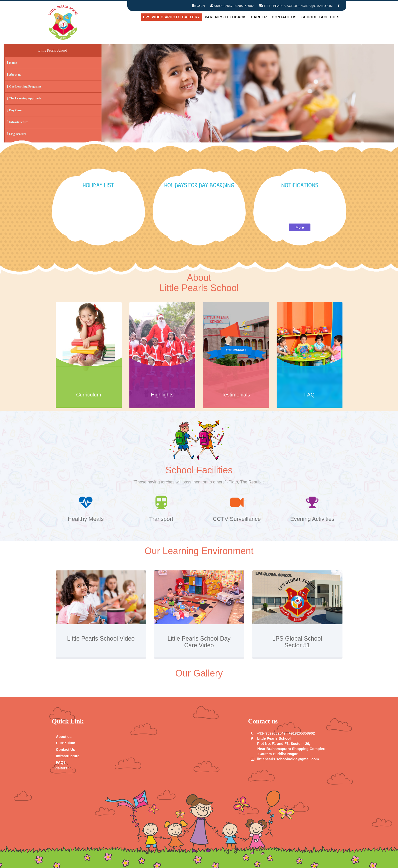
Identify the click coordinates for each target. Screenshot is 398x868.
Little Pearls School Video (101, 642)
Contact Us (284, 17)
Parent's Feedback (225, 17)
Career (259, 17)
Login (198, 6)
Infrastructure (68, 756)
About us (64, 737)
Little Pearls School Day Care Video (199, 642)
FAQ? (61, 762)
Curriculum (66, 743)
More (300, 227)
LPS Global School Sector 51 (297, 642)
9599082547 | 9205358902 (232, 6)
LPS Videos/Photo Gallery (171, 17)
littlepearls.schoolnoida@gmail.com (296, 6)
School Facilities (320, 17)
